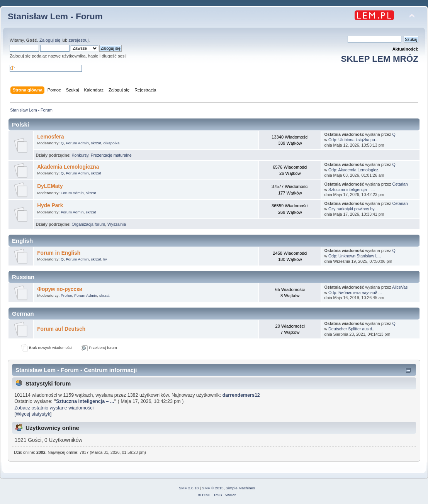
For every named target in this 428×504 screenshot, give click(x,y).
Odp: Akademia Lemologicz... (355, 170)
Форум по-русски (60, 289)
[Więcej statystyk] (33, 414)
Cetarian (400, 184)
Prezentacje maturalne (111, 155)
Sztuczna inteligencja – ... (352, 189)
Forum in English (59, 253)
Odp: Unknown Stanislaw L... (355, 256)
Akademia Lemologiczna (68, 167)
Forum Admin (77, 143)
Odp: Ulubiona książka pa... (353, 140)
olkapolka (111, 143)
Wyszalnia (117, 224)
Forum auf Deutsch (61, 329)
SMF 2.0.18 (189, 488)
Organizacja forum (88, 224)
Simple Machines (240, 488)
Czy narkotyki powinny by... (353, 209)
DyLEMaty (50, 186)
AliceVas (400, 287)
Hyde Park (50, 205)
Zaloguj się (50, 40)
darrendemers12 (241, 395)
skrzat (96, 143)
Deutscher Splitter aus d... (352, 329)
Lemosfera (50, 137)
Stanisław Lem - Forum (55, 16)
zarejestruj (79, 40)
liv (105, 259)
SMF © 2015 (213, 488)
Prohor (66, 295)
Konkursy (80, 155)
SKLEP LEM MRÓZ (380, 59)
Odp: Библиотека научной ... (355, 293)
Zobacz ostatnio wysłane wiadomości (54, 408)
